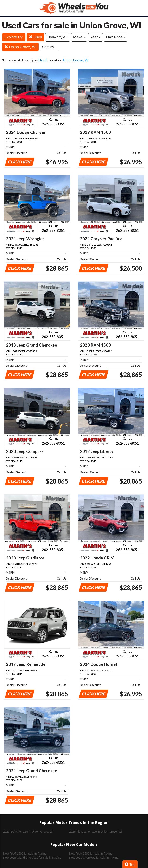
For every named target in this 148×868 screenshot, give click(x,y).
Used (35, 37)
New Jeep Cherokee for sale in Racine (94, 858)
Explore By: (14, 37)
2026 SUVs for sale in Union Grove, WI (28, 832)
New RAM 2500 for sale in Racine (91, 854)
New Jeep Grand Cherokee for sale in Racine (32, 858)
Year (95, 37)
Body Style (58, 37)
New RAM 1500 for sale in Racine (25, 854)
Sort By (49, 47)
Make (79, 37)
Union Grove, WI (20, 47)
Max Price (115, 37)
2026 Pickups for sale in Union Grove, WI (96, 832)
